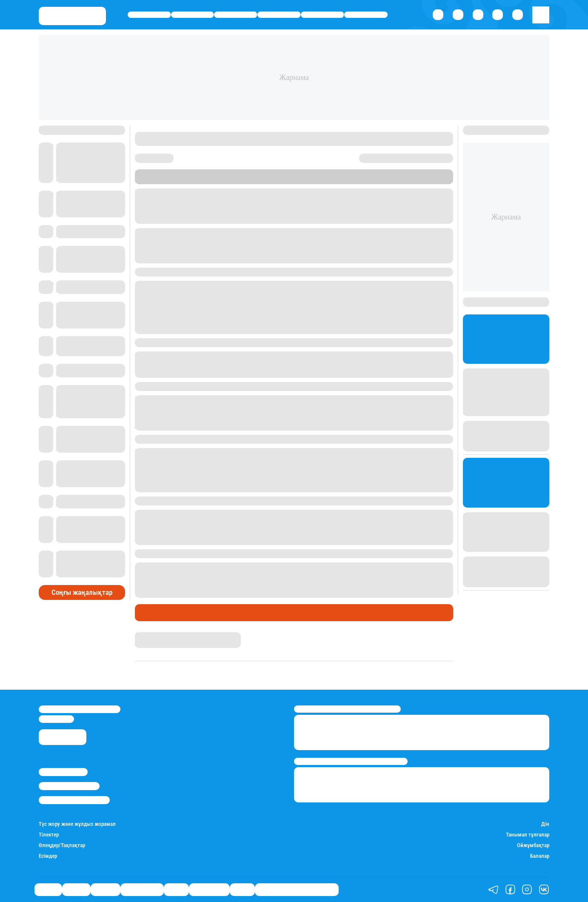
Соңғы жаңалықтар (82, 592)
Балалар (540, 856)
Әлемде (235, 15)
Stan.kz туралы (63, 772)
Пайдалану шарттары (74, 800)
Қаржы (193, 15)
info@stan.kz (56, 719)
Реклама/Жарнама (69, 786)
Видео (242, 889)
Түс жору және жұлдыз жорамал (77, 824)
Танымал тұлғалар (528, 835)
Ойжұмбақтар (533, 845)
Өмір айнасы (279, 15)
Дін (545, 824)
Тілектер (151, 613)
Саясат (149, 15)
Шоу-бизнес (366, 15)
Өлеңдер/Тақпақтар (62, 845)
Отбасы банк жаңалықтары (297, 889)
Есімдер (48, 856)
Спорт (323, 15)
